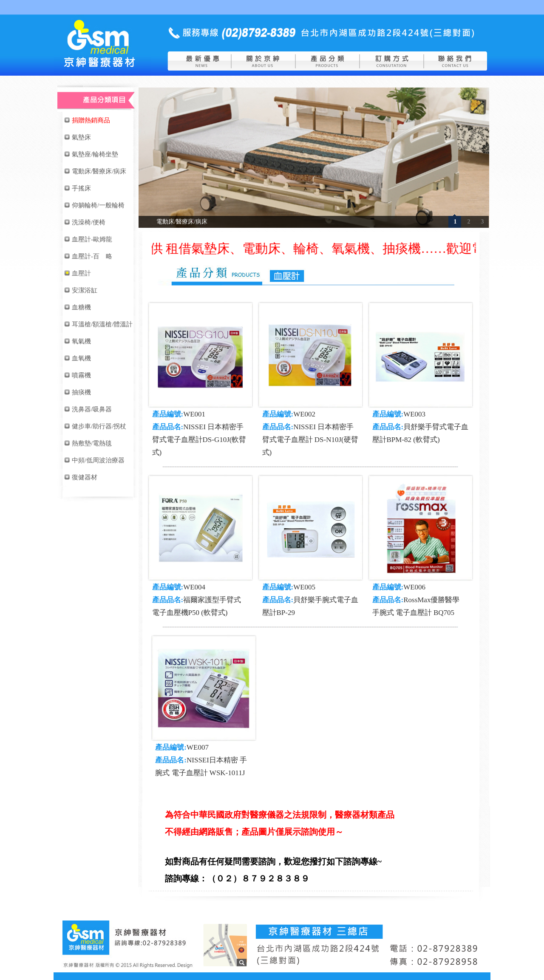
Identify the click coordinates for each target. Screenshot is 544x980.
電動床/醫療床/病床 (182, 222)
